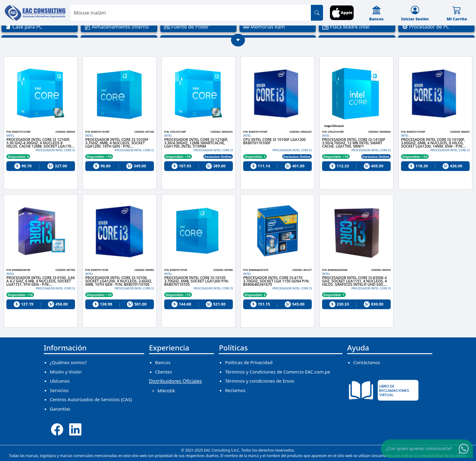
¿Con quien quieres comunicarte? (419, 448)
